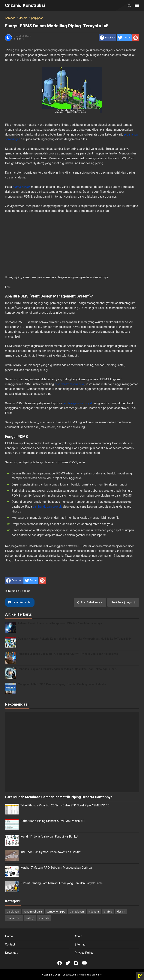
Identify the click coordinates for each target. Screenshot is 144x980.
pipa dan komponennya (70, 384)
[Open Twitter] (68, 963)
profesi (108, 912)
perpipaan (25, 591)
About (78, 936)
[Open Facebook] (60, 963)
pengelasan (77, 912)
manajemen (14, 918)
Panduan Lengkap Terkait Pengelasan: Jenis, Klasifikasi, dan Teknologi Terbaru (67, 669)
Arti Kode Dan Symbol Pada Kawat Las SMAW (51, 852)
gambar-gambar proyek (78, 403)
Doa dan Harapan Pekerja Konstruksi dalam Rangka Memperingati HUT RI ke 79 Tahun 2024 (75, 639)
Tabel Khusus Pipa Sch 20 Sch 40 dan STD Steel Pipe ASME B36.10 (65, 805)
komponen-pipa (56, 912)
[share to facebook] (107, 38)
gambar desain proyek (47, 507)
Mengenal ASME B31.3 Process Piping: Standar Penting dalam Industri (62, 684)
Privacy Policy (84, 953)
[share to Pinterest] (136, 38)
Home (9, 936)
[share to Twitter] (124, 38)
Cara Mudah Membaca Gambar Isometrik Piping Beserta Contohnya (59, 797)
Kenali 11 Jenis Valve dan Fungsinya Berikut (49, 837)
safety (30, 918)
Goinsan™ (97, 975)
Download (12, 953)
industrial (94, 912)
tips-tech (44, 918)
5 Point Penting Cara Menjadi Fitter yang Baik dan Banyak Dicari (62, 883)
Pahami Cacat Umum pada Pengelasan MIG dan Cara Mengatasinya (60, 623)
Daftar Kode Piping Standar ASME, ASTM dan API (53, 821)
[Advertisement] (72, 244)
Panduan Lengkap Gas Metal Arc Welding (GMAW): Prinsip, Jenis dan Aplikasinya (68, 654)
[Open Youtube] (84, 963)
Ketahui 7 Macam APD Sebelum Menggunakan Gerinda (56, 868)
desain (15, 591)
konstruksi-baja (33, 912)
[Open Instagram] (76, 963)
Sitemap (80, 944)
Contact (10, 944)
